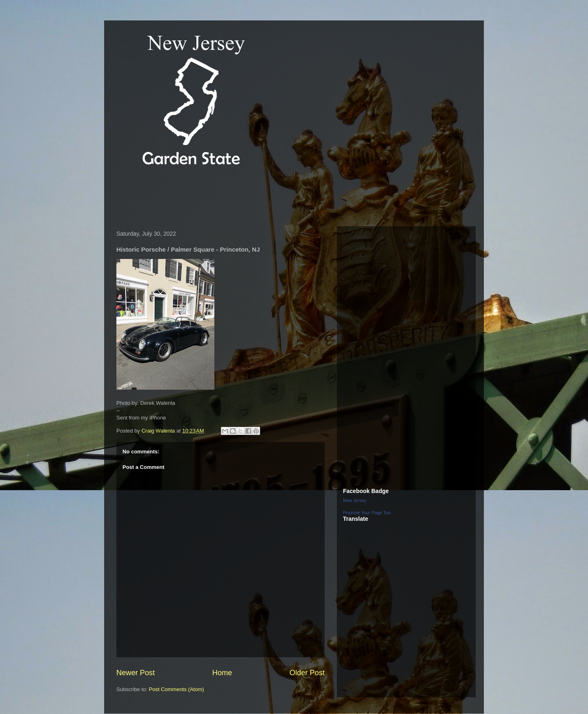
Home (222, 673)
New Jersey (355, 500)
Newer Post (136, 673)
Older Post (307, 673)
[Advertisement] (261, 198)
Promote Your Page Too (367, 513)
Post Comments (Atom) (177, 689)
